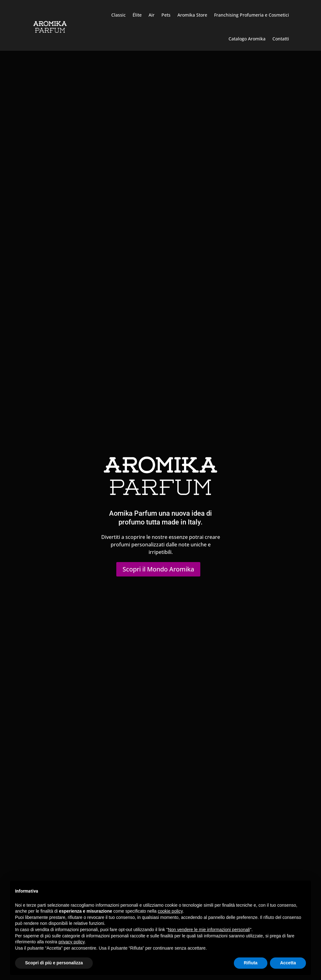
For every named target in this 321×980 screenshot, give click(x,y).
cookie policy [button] (170, 911)
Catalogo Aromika (247, 39)
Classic (118, 15)
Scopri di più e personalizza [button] (54, 963)
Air (152, 15)
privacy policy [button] (72, 942)
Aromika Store (192, 15)
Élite (137, 15)
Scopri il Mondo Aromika (158, 569)
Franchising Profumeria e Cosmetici (252, 15)
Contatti (281, 39)
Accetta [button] (288, 963)
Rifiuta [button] (251, 963)
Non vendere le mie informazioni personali (209, 930)
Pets (166, 15)
